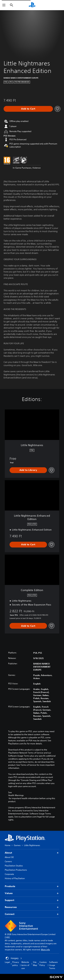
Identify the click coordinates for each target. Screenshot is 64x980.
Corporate (9, 874)
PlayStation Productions (16, 870)
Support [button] (32, 900)
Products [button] (32, 886)
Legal (7, 962)
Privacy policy (16, 964)
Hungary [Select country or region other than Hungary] (14, 958)
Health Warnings (16, 795)
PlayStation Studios (14, 866)
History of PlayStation (15, 878)
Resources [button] (32, 907)
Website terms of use (25, 965)
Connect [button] (32, 914)
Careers (8, 861)
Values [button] (32, 893)
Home (8, 845)
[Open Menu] (4, 5)
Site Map (35, 964)
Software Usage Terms (53, 965)
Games (17, 845)
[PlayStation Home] (32, 5)
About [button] (32, 853)
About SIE (9, 857)
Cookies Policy (43, 964)
